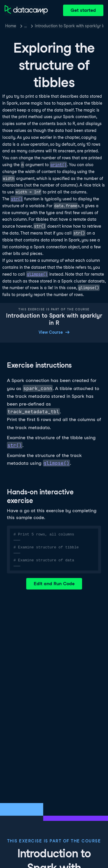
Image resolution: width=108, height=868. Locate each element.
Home (11, 26)
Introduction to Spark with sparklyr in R (69, 26)
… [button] (25, 26)
